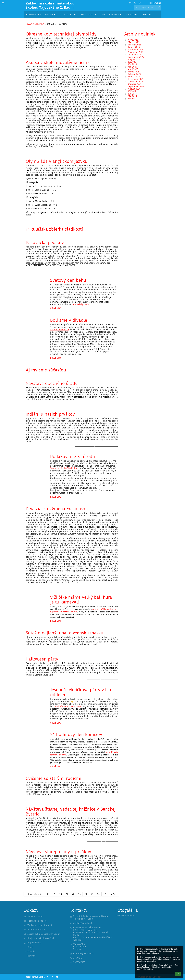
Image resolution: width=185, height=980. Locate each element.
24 (86, 894)
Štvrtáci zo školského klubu (64, 468)
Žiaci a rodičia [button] (68, 15)
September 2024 (136, 87)
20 (61, 894)
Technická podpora (37, 921)
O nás (30, 947)
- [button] (135, 3)
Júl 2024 (132, 91)
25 (92, 894)
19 (54, 894)
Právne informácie (36, 930)
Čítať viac (56, 309)
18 (48, 894)
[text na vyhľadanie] (148, 8)
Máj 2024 (132, 96)
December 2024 (136, 79)
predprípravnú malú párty (68, 706)
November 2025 (136, 52)
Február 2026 (134, 45)
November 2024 (136, 82)
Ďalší (113, 894)
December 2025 (136, 50)
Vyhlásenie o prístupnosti (40, 925)
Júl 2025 (132, 62)
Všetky (131, 99)
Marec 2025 (134, 72)
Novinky (63, 24)
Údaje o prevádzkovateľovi (41, 938)
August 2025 (134, 60)
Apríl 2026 (133, 40)
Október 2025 (135, 55)
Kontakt (31, 951)
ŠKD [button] (102, 15)
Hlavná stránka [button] (33, 15)
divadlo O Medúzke (60, 330)
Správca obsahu (35, 916)
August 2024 (134, 89)
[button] (145, 3)
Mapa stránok (34, 943)
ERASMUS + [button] (115, 15)
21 (67, 894)
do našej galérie (81, 304)
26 (98, 894)
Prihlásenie (155, 3)
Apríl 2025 (133, 69)
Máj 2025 (132, 67)
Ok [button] (178, 974)
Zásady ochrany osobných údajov (44, 934)
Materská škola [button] (88, 15)
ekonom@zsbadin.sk (83, 954)
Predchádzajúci (34, 894)
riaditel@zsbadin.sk (83, 923)
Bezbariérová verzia (34, 977)
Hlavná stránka (35, 24)
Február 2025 (134, 74)
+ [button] (130, 3)
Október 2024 (135, 84)
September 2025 (136, 57)
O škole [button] (50, 15)
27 (105, 894)
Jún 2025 (132, 64)
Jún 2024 (132, 94)
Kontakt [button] (147, 15)
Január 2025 (134, 77)
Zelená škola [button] (132, 15)
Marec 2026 (134, 42)
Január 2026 (134, 47)
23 (79, 894)
